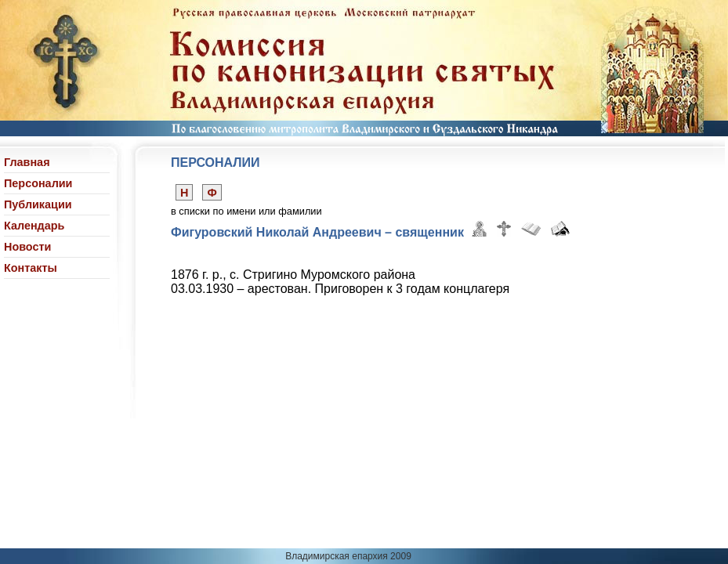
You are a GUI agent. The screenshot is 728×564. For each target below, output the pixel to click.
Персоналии (38, 183)
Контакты (31, 268)
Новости (27, 247)
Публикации (38, 204)
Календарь (34, 226)
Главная (27, 162)
